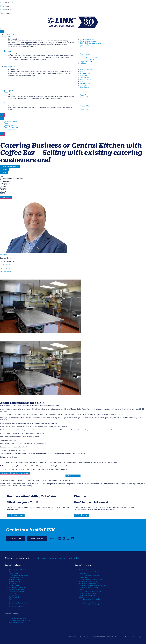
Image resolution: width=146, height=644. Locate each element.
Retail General (14, 597)
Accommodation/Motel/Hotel (19, 570)
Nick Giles (3, 255)
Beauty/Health (14, 574)
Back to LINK (8, 131)
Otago (81, 589)
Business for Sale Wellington (93, 603)
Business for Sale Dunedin (92, 591)
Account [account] (6, 6)
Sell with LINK (9, 36)
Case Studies (85, 77)
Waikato (82, 597)
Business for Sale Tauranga (92, 576)
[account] (1, 6)
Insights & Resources (87, 70)
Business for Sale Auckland (92, 572)
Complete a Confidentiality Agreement (15, 473)
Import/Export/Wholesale (17, 587)
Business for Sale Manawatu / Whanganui (93, 585)
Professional (13, 593)
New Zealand (6, 13)
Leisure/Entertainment (16, 591)
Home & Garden (15, 585)
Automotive (13, 572)
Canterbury (83, 578)
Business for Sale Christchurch (93, 580)
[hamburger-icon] (2, 32)
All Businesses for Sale (17, 623)
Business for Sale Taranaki (88, 595)
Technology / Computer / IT (18, 603)
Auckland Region (85, 570)
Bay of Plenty (83, 574)
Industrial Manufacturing (17, 589)
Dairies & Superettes (16, 578)
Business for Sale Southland (88, 593)
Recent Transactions (11, 127)
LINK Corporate (9, 90)
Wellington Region (85, 601)
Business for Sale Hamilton (92, 599)
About (6, 123)
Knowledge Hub (9, 67)
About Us (7, 92)
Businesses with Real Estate (18, 576)
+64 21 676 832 (5, 268)
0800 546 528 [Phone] (8, 3)
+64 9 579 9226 (5, 265)
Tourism (12, 605)
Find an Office (8, 10)
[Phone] (1, 3)
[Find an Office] (1, 9)
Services (12, 601)
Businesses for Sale (11, 121)
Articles (83, 72)
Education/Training (15, 580)
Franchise (12, 584)
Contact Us (8, 103)
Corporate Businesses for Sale (19, 621)
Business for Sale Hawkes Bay (89, 584)
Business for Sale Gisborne (88, 582)
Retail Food (13, 595)
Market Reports (85, 74)
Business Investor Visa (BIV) (18, 619)
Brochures (84, 76)
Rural (11, 599)
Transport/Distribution (16, 607)
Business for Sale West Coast (89, 605)
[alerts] (35, 558)
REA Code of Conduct (121, 637)
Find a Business (9, 34)
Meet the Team (9, 125)
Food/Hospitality (15, 582)
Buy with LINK (9, 51)
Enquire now (6, 197)
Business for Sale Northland (88, 587)
